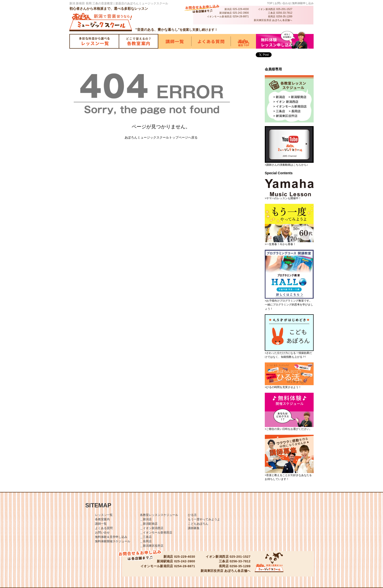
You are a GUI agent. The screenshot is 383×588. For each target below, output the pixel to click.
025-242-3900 (241, 13)
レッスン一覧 (104, 515)
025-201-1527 (284, 9)
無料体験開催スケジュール (113, 541)
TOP (270, 3)
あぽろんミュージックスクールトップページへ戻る (161, 137)
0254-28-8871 (241, 16)
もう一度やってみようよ (204, 519)
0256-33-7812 (284, 13)
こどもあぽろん (198, 524)
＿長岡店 (146, 541)
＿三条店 (146, 537)
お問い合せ (102, 533)
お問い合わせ (283, 3)
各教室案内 (102, 519)
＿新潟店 (146, 519)
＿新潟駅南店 (149, 524)
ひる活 (192, 515)
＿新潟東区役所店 (152, 546)
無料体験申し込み (303, 3)
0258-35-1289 (284, 16)
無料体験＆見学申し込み (111, 537)
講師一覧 (101, 524)
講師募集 (194, 528)
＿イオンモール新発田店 (156, 533)
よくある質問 (104, 528)
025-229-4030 (241, 9)
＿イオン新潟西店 (152, 528)
